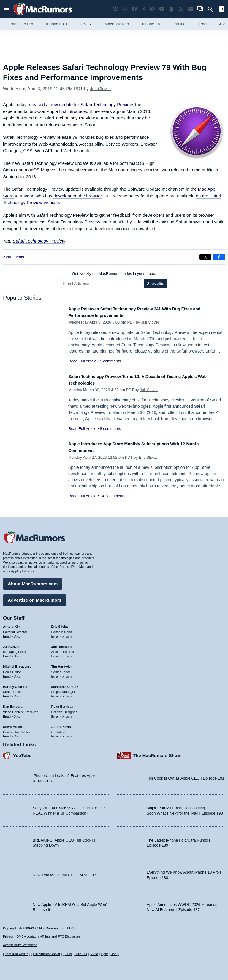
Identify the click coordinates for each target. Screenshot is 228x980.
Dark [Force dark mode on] (114, 954)
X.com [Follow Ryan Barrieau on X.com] (67, 713)
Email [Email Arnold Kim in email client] (7, 633)
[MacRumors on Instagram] (125, 9)
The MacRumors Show (157, 753)
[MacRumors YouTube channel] (162, 9)
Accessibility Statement (20, 945)
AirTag (180, 24)
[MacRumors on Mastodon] (152, 9)
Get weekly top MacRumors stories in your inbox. (114, 274)
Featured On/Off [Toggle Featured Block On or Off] (16, 954)
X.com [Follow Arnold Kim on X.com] (19, 633)
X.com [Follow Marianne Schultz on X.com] (67, 694)
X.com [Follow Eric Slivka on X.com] (67, 633)
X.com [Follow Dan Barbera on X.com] (19, 713)
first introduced (74, 111)
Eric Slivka (148, 457)
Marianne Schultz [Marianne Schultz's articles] (65, 684)
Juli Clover (100, 89)
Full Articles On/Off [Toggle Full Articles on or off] (47, 954)
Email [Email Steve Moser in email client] (7, 734)
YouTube (22, 753)
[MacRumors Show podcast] (115, 9)
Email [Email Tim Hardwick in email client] (56, 673)
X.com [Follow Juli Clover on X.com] (19, 654)
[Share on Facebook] (219, 257)
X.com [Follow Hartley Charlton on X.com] (19, 694)
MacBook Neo (117, 24)
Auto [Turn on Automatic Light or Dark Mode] (95, 954)
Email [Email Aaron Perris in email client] (56, 734)
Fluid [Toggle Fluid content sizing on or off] (68, 954)
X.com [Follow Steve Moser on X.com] (19, 734)
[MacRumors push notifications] (171, 9)
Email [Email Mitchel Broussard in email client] (7, 673)
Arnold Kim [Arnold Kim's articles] (12, 624)
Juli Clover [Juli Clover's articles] (11, 644)
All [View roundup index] (221, 24)
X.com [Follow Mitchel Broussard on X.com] (19, 673)
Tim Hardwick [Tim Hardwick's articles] (62, 664)
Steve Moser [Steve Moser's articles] (13, 724)
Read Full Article (82, 361)
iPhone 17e (152, 24)
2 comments (14, 257)
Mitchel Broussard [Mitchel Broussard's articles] (17, 664)
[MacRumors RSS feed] (181, 9)
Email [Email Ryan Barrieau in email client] (56, 713)
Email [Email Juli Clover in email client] (7, 654)
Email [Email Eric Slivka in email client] (56, 633)
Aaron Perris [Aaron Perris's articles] (61, 724)
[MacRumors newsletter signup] (190, 9)
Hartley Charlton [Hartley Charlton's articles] (16, 684)
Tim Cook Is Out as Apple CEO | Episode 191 (186, 776)
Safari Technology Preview (107, 105)
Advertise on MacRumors (35, 597)
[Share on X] (205, 257)
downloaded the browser (78, 196)
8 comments (110, 429)
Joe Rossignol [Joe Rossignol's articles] (62, 644)
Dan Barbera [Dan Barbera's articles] (13, 704)
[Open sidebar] (221, 10)
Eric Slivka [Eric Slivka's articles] (60, 624)
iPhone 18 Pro (21, 24)
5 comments (110, 361)
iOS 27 (86, 24)
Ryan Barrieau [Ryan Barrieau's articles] (62, 704)
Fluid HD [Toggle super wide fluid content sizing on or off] (81, 954)
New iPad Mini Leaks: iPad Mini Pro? (64, 872)
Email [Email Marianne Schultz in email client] (56, 694)
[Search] (212, 9)
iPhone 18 (207, 24)
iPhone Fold (56, 24)
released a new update (50, 105)
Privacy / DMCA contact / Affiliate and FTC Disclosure (42, 936)
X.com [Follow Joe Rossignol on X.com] (67, 654)
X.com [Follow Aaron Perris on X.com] (67, 734)
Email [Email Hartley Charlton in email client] (7, 694)
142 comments (112, 496)
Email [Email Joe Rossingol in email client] (56, 654)
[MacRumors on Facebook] (134, 9)
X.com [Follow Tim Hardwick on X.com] (67, 673)
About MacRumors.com (33, 581)
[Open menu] (7, 9)
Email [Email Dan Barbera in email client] (7, 713)
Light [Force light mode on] (104, 954)
